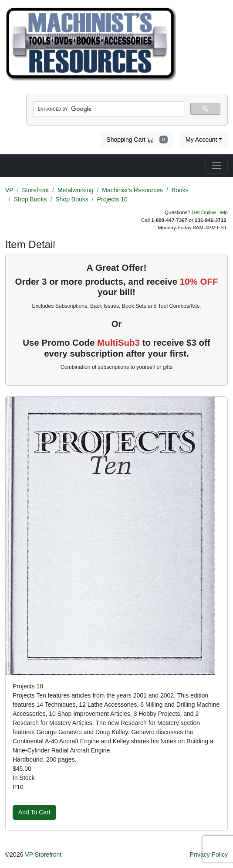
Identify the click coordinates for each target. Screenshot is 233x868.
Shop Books (30, 199)
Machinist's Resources (132, 190)
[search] (108, 109)
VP (9, 190)
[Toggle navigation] (216, 166)
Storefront (35, 190)
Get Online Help (210, 212)
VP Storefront (43, 854)
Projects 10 (112, 199)
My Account (201, 140)
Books (180, 190)
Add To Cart (34, 812)
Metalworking (75, 190)
